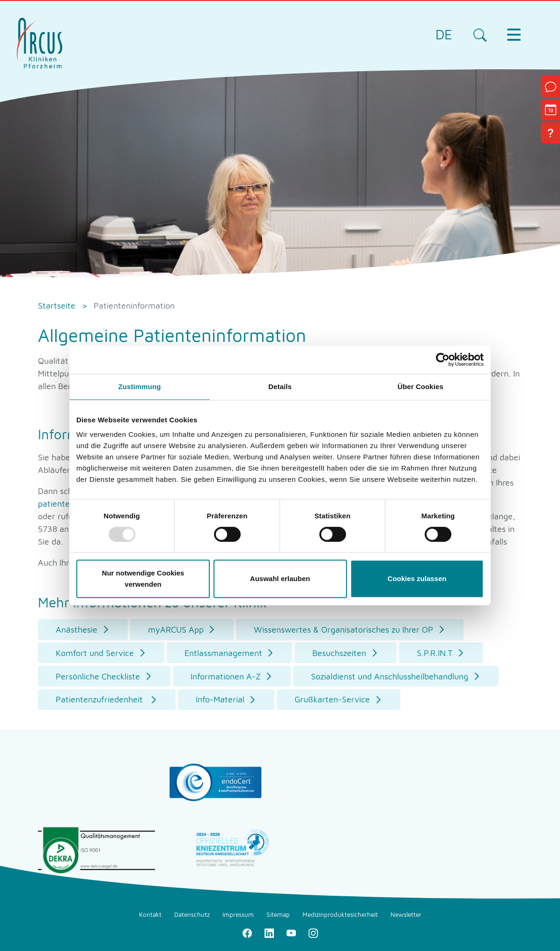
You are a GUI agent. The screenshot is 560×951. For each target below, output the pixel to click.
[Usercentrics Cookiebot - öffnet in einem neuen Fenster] (443, 360)
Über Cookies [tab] (420, 387)
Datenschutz (192, 914)
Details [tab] (280, 387)
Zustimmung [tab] (140, 387)
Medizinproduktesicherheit (340, 914)
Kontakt (150, 914)
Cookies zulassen (417, 579)
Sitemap (278, 914)
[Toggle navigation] (514, 35)
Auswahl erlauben (280, 579)
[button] (83, 630)
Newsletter (406, 914)
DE (444, 34)
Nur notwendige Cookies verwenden (143, 579)
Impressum (238, 914)
